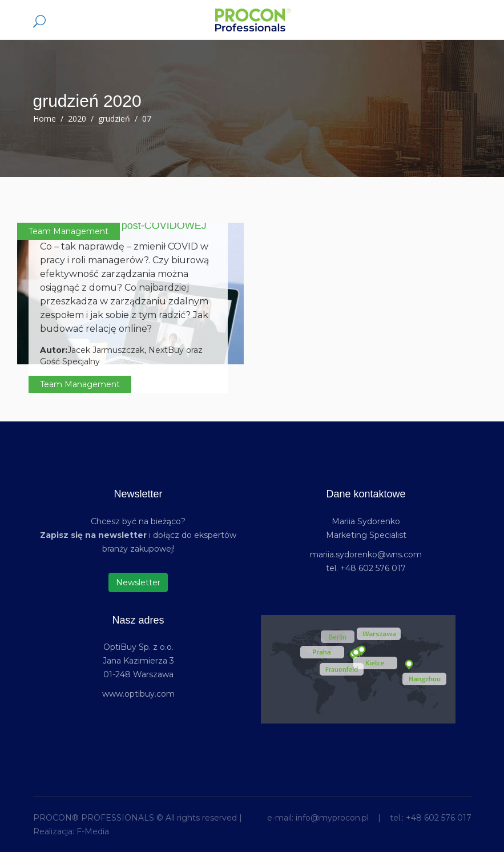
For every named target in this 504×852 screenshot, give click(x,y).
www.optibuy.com (138, 694)
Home (45, 118)
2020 (77, 118)
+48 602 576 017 (439, 818)
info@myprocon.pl (332, 818)
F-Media (93, 831)
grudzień (114, 118)
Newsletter (138, 582)
